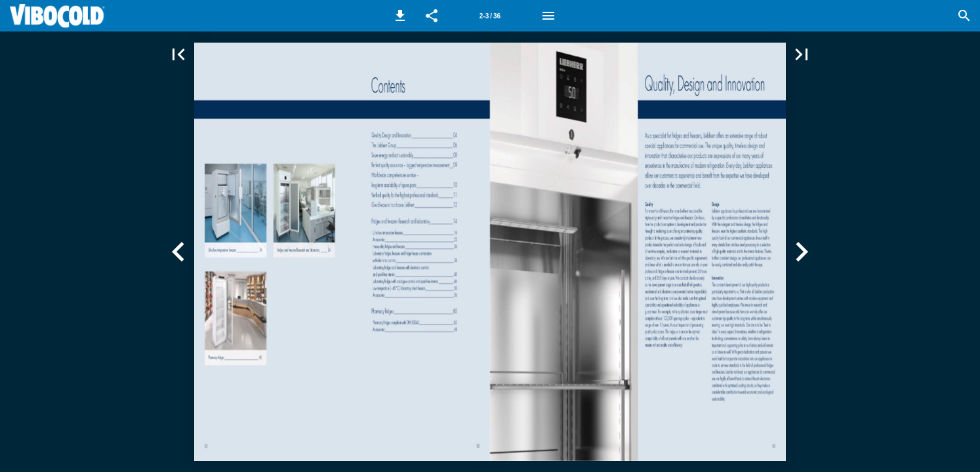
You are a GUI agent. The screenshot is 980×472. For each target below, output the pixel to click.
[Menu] (548, 16)
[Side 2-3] (490, 16)
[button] (400, 16)
